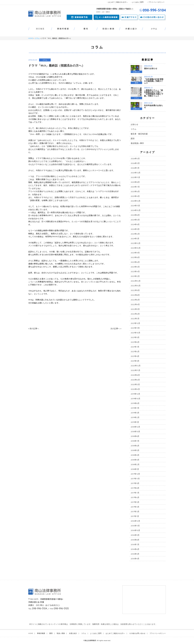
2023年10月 (136, 248)
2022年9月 (135, 290)
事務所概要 (41, 633)
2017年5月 (135, 502)
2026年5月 (135, 159)
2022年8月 (135, 295)
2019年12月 (135, 394)
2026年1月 (135, 168)
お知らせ (134, 124)
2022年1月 (135, 319)
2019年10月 (135, 399)
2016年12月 (135, 521)
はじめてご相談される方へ (118, 2)
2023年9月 (135, 253)
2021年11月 (135, 328)
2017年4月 (135, 507)
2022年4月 (135, 304)
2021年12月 (135, 323)
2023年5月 (135, 267)
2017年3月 (135, 512)
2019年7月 (135, 408)
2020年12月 (136, 366)
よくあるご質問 (138, 2)
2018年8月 (135, 436)
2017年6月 (135, 497)
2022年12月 (136, 281)
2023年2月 (135, 276)
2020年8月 (135, 375)
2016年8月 (135, 540)
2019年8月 (135, 403)
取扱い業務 (61, 633)
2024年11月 (135, 206)
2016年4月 (135, 559)
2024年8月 (135, 215)
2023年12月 (136, 243)
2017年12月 (135, 474)
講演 (133, 139)
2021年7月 (135, 347)
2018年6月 (135, 446)
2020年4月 (135, 389)
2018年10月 (135, 432)
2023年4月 (135, 272)
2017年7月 (135, 493)
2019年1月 (135, 422)
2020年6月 (135, 380)
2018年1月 (135, 469)
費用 (51, 633)
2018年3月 (135, 460)
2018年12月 (135, 427)
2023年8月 (135, 257)
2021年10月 (135, 333)
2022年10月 (136, 286)
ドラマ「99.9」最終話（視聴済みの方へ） (57, 66)
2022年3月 (135, 309)
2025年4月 (135, 196)
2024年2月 (135, 234)
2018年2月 (135, 464)
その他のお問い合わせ (137, 633)
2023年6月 (135, 262)
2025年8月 (135, 182)
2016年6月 (135, 549)
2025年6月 (135, 191)
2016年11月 (135, 526)
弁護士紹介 (73, 633)
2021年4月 (135, 356)
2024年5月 (135, 220)
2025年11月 (135, 177)
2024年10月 (136, 210)
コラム (37, 38)
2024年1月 (135, 239)
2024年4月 (135, 224)
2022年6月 (135, 300)
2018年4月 (135, 455)
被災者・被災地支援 (139, 134)
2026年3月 (135, 163)
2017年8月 (135, 488)
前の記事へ (34, 329)
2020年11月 (135, 370)
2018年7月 (135, 441)
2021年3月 (135, 361)
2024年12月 (136, 201)
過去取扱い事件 (137, 143)
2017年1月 (135, 516)
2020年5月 (135, 384)
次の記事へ (115, 329)
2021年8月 (135, 342)
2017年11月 (135, 479)
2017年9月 (135, 483)
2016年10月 (135, 530)
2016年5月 (135, 554)
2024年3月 (135, 229)
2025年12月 (136, 173)
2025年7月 (135, 187)
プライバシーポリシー (156, 2)
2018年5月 (135, 450)
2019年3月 (135, 413)
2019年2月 (135, 417)
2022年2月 (135, 314)
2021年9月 (135, 337)
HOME (31, 38)
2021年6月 (135, 352)
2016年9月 (135, 535)
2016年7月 (135, 544)
